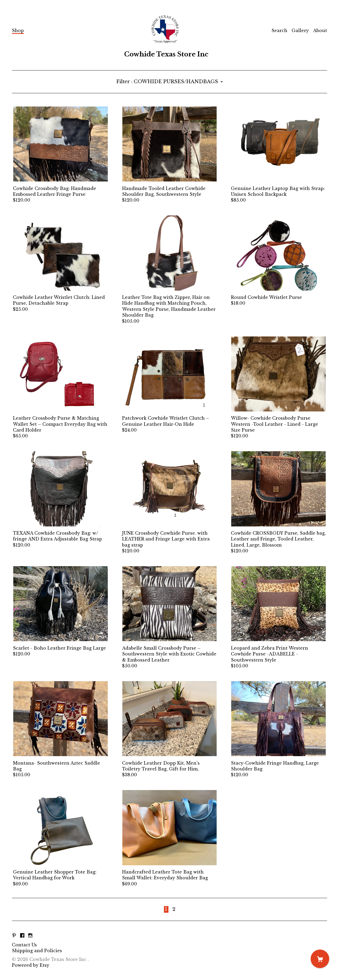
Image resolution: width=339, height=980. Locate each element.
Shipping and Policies (37, 951)
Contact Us (24, 945)
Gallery (300, 30)
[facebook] (22, 936)
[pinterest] (14, 936)
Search (279, 30)
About (320, 30)
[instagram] (30, 936)
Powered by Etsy (31, 965)
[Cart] (320, 959)
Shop (18, 30)
